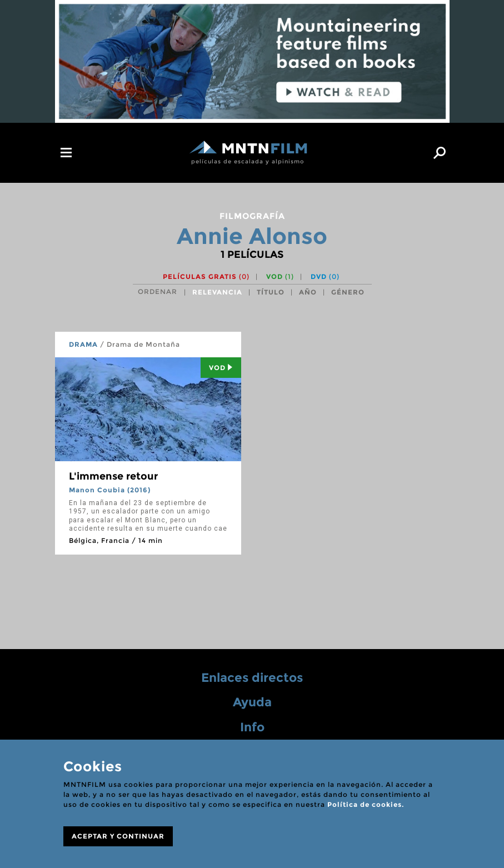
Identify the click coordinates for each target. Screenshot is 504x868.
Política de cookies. (366, 804)
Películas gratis (206, 276)
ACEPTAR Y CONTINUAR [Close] (118, 836)
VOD (280, 276)
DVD (325, 276)
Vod (221, 368)
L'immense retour (113, 476)
